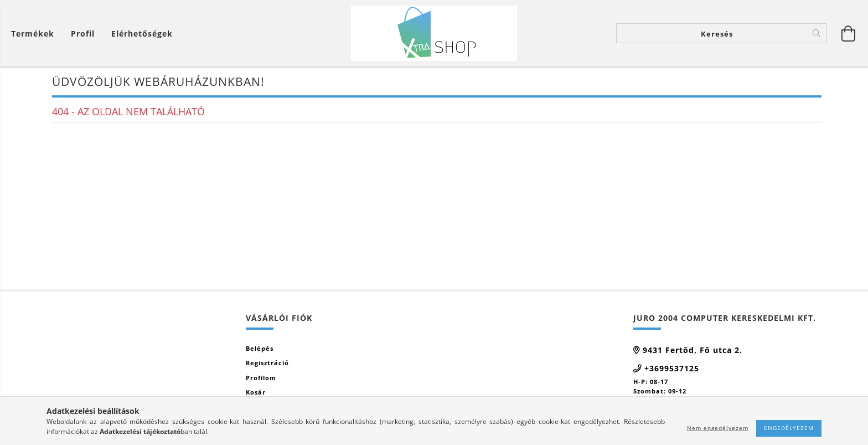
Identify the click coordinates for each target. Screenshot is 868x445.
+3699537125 (672, 368)
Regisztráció (267, 363)
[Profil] (83, 34)
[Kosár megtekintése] (35, 34)
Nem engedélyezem (718, 428)
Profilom (261, 378)
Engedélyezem (789, 428)
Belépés (260, 348)
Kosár (256, 392)
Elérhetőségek (142, 34)
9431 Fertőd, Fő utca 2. (693, 350)
